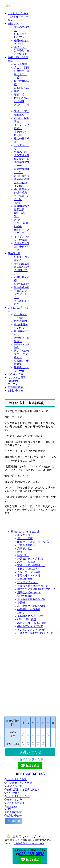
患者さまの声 (14, 800)
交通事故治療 (14, 812)
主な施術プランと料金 (19, 783)
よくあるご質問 (16, 803)
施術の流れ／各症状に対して (23, 790)
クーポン (12, 821)
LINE (9, 809)
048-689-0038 (32, 854)
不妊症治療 (12, 793)
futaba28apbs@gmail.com (29, 843)
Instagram (12, 806)
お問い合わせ (14, 816)
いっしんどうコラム (18, 796)
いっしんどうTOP (17, 779)
